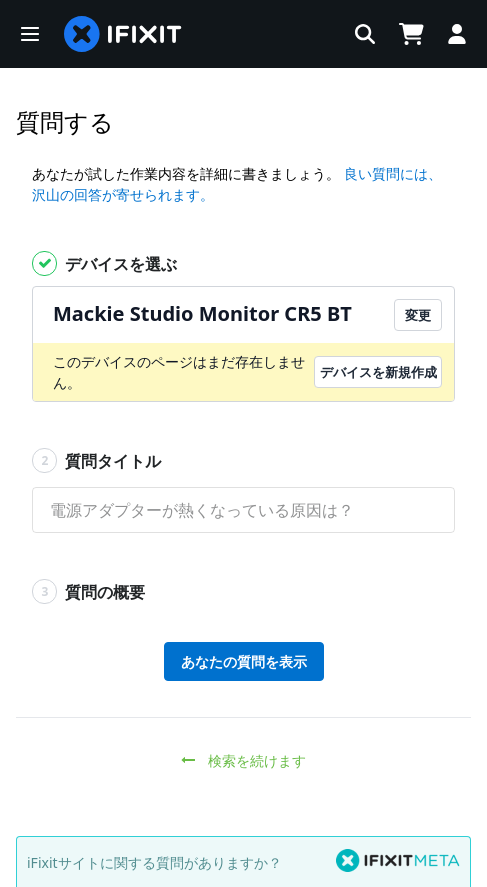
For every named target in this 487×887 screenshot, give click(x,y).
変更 (418, 315)
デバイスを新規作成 (378, 372)
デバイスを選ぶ (104, 263)
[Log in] (457, 34)
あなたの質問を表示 (244, 661)
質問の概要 (88, 591)
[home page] (123, 34)
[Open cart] (411, 34)
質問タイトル (96, 460)
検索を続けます (243, 760)
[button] (30, 34)
